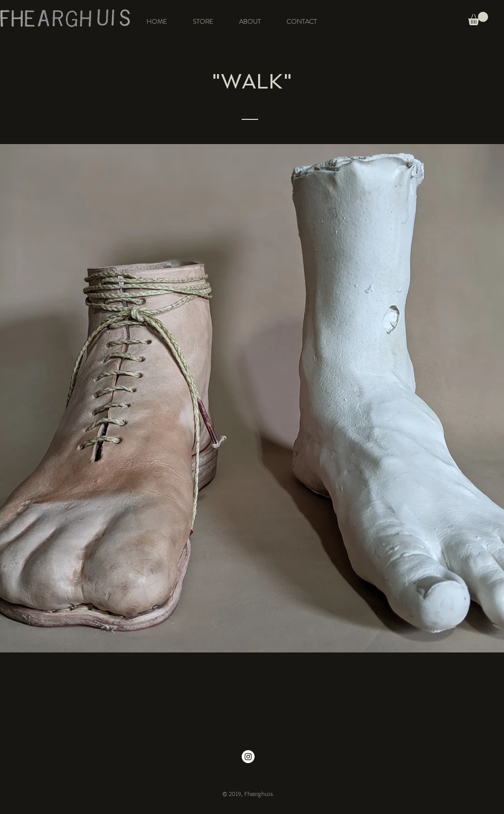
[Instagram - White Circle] (248, 757)
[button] (478, 19)
